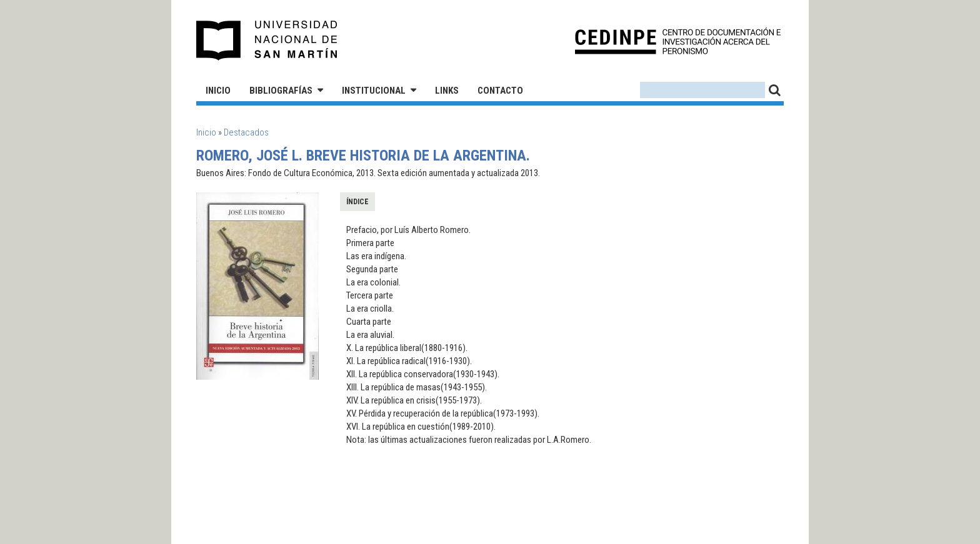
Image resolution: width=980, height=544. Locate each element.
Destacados (246, 132)
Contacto (500, 91)
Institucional (374, 91)
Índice (357, 202)
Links (447, 91)
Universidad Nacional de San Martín (267, 41)
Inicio (218, 91)
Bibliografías (281, 91)
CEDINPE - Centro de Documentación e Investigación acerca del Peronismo (678, 41)
